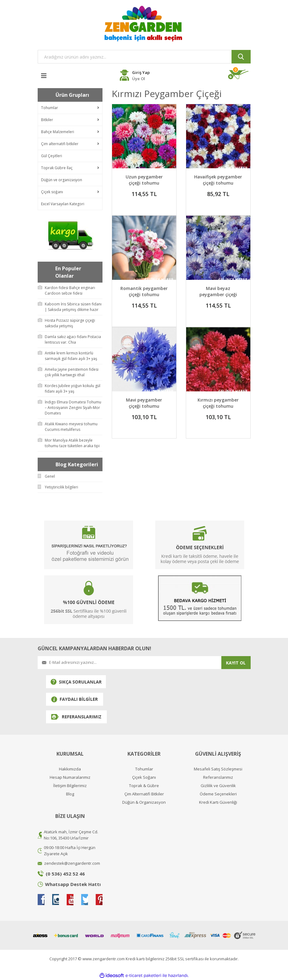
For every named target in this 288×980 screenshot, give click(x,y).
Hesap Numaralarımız (70, 777)
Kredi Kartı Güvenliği (218, 802)
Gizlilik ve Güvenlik (218, 786)
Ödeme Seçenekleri (218, 794)
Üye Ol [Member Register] (139, 79)
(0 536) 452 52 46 (65, 874)
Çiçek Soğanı (144, 777)
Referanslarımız (218, 777)
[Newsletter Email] (129, 663)
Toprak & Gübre (144, 786)
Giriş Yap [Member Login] (141, 72)
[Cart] (239, 75)
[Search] (144, 57)
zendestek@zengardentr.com (72, 863)
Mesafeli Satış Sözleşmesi (218, 769)
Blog (70, 794)
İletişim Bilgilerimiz (70, 786)
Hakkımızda (70, 769)
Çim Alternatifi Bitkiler (144, 794)
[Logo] (144, 23)
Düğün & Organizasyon (144, 802)
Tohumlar (144, 769)
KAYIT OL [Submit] (236, 663)
